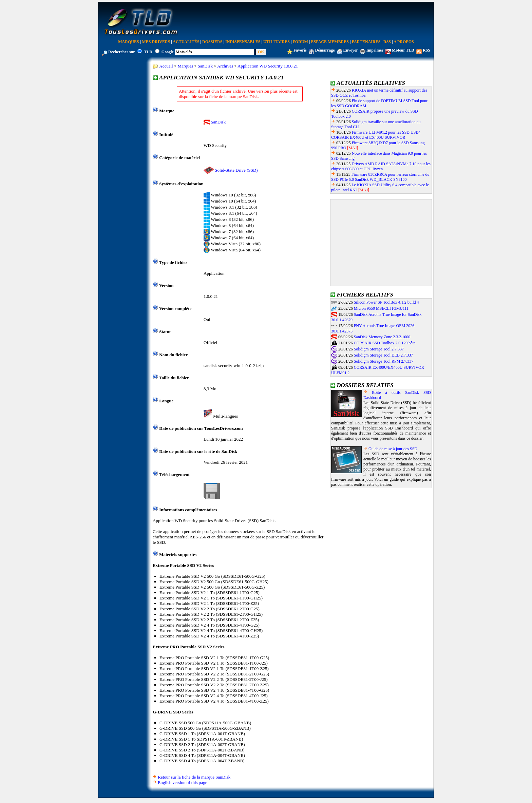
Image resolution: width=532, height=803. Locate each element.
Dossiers (212, 42)
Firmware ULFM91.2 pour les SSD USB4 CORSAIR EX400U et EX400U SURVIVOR (376, 135)
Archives (225, 66)
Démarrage (325, 50)
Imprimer (375, 50)
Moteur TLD (403, 50)
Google (168, 52)
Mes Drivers (156, 42)
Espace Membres (330, 42)
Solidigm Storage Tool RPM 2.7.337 (384, 361)
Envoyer (351, 50)
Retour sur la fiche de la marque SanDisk (194, 777)
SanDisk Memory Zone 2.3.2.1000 (382, 337)
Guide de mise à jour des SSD (393, 449)
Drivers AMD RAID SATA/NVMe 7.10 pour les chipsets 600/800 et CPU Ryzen (381, 166)
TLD (148, 52)
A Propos (404, 42)
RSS (387, 42)
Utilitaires (277, 42)
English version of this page (182, 782)
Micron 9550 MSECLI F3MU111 (381, 308)
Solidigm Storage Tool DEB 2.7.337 (383, 355)
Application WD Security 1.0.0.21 (268, 66)
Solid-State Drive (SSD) (236, 170)
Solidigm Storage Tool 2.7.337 (379, 349)
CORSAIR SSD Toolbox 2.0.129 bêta (385, 343)
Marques (128, 42)
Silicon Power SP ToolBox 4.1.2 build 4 (386, 302)
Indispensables (243, 42)
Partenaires (366, 42)
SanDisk (205, 66)
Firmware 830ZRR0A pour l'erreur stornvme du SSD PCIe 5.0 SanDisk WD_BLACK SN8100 (380, 177)
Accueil (166, 66)
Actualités (186, 42)
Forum (300, 42)
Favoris (300, 50)
